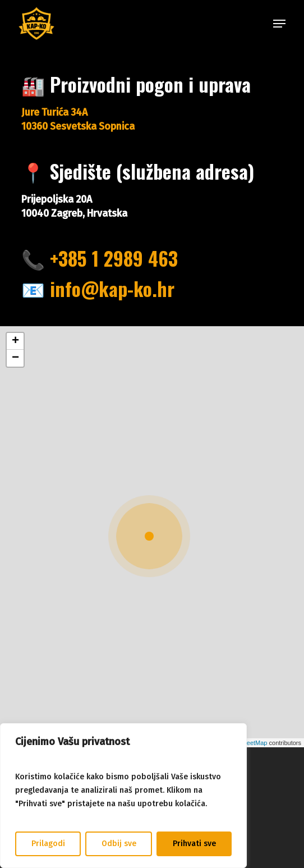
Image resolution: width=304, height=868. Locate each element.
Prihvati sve (194, 844)
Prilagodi (48, 844)
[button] (279, 24)
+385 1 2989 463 (114, 258)
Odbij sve (119, 844)
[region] (123, 796)
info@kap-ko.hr (112, 289)
